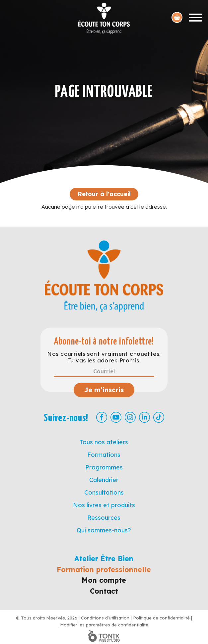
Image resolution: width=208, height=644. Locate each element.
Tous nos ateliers (104, 442)
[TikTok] (159, 417)
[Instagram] (130, 417)
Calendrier (104, 480)
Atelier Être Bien (104, 559)
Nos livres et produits (104, 505)
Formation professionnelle (104, 569)
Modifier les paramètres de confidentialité (104, 625)
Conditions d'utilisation (105, 618)
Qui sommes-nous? (104, 530)
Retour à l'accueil (104, 194)
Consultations (104, 492)
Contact (104, 591)
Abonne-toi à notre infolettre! (104, 342)
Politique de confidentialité (161, 618)
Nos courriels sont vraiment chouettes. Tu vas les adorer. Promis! (104, 357)
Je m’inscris (104, 390)
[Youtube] (116, 417)
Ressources (104, 518)
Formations (104, 455)
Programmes (104, 467)
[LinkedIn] (144, 417)
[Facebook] (102, 417)
